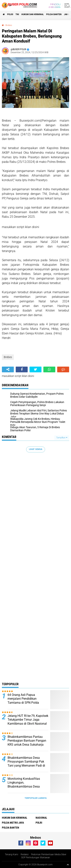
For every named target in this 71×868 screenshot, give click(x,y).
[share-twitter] (35, 369)
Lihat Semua (36, 449)
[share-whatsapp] (49, 369)
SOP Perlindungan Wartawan (36, 858)
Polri (10, 14)
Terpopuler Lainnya (36, 798)
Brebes (9, 25)
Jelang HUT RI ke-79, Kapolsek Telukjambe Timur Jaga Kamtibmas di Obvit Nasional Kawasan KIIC (28, 722)
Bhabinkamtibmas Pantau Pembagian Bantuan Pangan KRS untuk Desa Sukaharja (27, 741)
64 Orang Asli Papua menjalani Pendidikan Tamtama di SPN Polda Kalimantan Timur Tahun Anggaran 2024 (24, 703)
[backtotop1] (68, 865)
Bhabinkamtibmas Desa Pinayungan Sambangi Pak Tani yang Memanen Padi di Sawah (26, 764)
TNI (17, 14)
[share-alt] (8, 369)
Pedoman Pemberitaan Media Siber (49, 854)
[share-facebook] (22, 369)
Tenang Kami (12, 854)
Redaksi (25, 854)
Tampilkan (62, 438)
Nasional (41, 818)
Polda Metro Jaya (13, 823)
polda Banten (54, 14)
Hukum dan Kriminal (33, 14)
